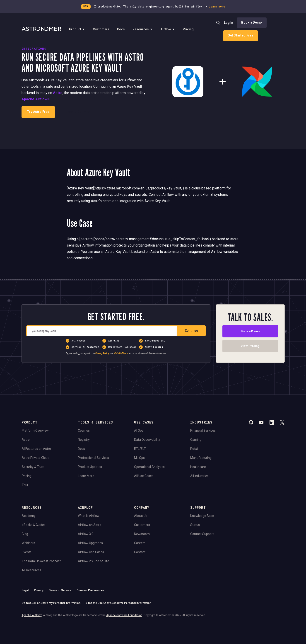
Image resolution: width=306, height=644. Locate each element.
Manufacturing (201, 458)
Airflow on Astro (90, 525)
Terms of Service (60, 590)
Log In (229, 23)
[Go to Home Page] (41, 29)
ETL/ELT (140, 449)
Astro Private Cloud (36, 458)
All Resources (31, 570)
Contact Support (202, 534)
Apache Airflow (32, 615)
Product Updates (90, 467)
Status (195, 525)
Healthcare (198, 467)
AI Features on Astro (36, 449)
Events (27, 552)
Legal (25, 590)
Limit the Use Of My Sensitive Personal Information (119, 603)
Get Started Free (240, 35)
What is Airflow (89, 516)
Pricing (188, 29)
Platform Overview (35, 431)
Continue (191, 331)
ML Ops (139, 458)
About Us (141, 516)
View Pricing (250, 347)
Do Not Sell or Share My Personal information (51, 603)
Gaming (196, 440)
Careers (140, 543)
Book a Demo (252, 22)
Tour (25, 485)
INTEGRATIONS (34, 48)
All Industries (199, 476)
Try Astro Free (38, 112)
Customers (101, 29)
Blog (25, 534)
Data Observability (147, 440)
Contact (140, 552)
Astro (58, 93)
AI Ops (139, 431)
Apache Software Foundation (124, 615)
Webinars (28, 543)
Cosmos (84, 431)
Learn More (86, 476)
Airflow (168, 29)
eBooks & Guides (34, 525)
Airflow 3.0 (86, 534)
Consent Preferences (90, 590)
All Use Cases (144, 476)
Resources (143, 29)
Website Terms (121, 353)
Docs (121, 29)
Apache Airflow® (36, 99)
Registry (84, 440)
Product (77, 29)
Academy (29, 516)
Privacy (39, 590)
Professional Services (93, 458)
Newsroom (142, 534)
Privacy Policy (102, 353)
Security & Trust (33, 467)
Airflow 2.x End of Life (94, 561)
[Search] (218, 23)
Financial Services (203, 431)
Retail (194, 449)
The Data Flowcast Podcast (41, 561)
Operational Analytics (149, 467)
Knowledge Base (202, 516)
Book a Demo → (78, 112)
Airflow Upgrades (90, 543)
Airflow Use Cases (91, 552)
